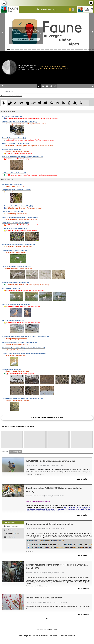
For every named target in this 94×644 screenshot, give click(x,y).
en (73, 9)
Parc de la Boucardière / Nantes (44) (14, 138)
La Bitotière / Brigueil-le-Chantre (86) (14, 173)
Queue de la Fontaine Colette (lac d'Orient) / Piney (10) (20, 217)
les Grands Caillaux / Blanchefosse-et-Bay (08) (17, 206)
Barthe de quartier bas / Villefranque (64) (15, 144)
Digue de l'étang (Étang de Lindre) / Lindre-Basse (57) (20, 342)
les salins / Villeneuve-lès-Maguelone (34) (16, 283)
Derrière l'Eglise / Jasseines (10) (13, 212)
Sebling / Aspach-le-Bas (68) (11, 149)
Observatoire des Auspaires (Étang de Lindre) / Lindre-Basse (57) (23, 348)
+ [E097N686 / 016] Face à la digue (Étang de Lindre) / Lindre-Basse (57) (26, 337)
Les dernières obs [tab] (8, 92)
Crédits (55, 629)
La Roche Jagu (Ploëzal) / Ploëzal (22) (14, 228)
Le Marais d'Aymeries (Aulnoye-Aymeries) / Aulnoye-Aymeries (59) (24, 353)
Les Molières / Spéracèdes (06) (12, 116)
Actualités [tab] (5, 452)
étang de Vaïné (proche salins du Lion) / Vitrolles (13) (19, 122)
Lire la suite (83, 479)
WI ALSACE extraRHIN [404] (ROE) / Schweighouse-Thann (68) (23, 157)
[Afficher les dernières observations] (11, 96)
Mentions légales (42, 629)
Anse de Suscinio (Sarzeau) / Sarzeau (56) (16, 304)
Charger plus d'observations (47, 418)
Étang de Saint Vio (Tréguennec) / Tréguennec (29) (18, 245)
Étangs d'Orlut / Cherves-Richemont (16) (15, 223)
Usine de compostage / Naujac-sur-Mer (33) (16, 266)
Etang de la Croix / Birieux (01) (12, 184)
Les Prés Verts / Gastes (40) (11, 288)
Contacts (50, 629)
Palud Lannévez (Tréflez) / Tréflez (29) (14, 250)
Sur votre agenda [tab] (15, 452)
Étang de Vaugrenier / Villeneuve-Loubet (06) (17, 190)
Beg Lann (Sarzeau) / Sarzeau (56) (13, 320)
